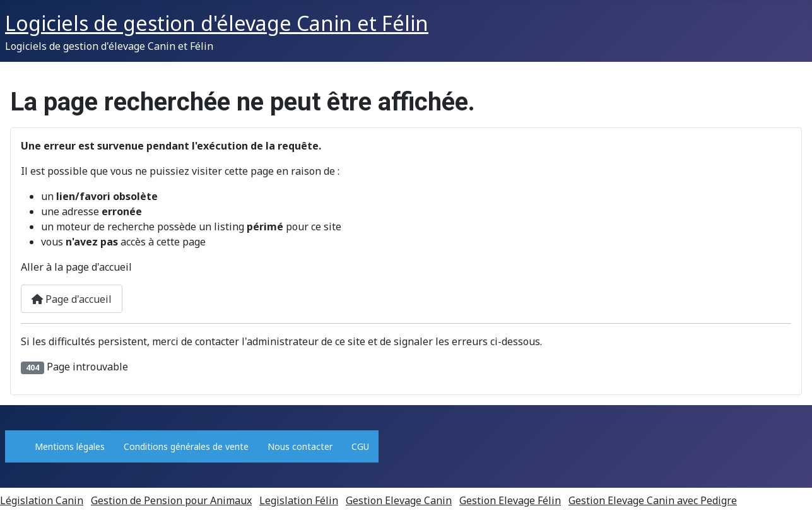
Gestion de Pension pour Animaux (171, 500)
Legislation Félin (299, 500)
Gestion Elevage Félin (510, 500)
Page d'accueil (72, 299)
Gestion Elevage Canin (399, 500)
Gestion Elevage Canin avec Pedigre (653, 500)
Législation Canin (42, 500)
